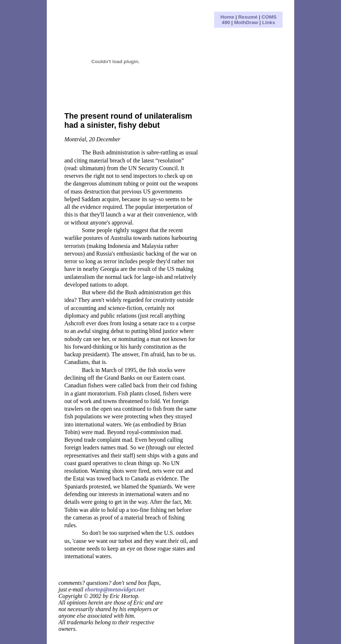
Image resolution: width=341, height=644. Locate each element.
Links (269, 22)
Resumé (248, 17)
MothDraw (246, 22)
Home (227, 17)
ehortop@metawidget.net (115, 589)
